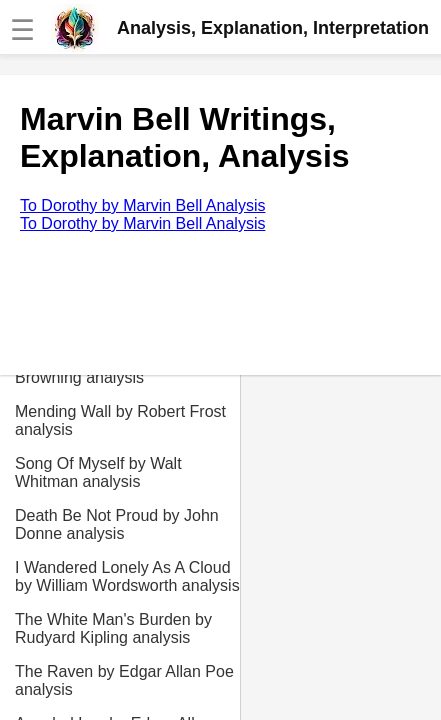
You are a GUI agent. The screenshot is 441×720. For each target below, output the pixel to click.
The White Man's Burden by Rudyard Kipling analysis (113, 628)
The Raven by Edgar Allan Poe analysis (124, 680)
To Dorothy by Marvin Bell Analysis (142, 205)
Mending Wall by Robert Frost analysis (120, 420)
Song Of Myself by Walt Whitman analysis (98, 472)
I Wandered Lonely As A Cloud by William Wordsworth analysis (127, 576)
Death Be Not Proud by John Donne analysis (117, 524)
